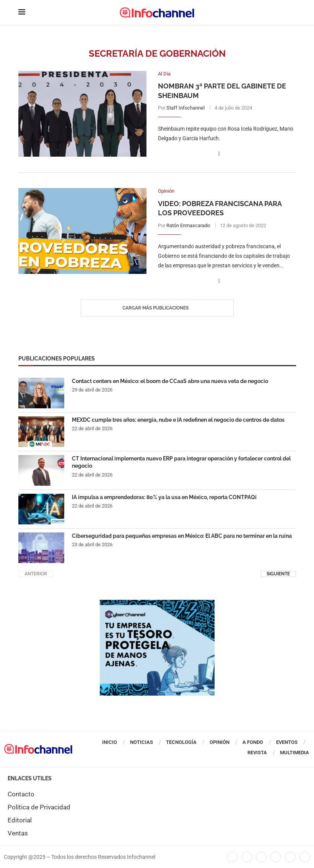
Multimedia (294, 753)
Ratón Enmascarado (188, 225)
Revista (257, 753)
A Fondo (253, 742)
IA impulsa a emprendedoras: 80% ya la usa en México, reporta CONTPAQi (164, 497)
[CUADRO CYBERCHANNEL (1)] (157, 604)
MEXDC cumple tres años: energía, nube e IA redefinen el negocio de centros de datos (178, 420)
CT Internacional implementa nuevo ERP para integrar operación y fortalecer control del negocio (181, 462)
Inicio (110, 742)
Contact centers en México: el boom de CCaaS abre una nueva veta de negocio (170, 381)
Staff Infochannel (185, 108)
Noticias (142, 742)
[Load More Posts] (157, 308)
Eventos (287, 742)
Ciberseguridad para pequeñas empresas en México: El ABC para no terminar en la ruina (182, 536)
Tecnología (181, 742)
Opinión (220, 742)
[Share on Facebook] (219, 154)
